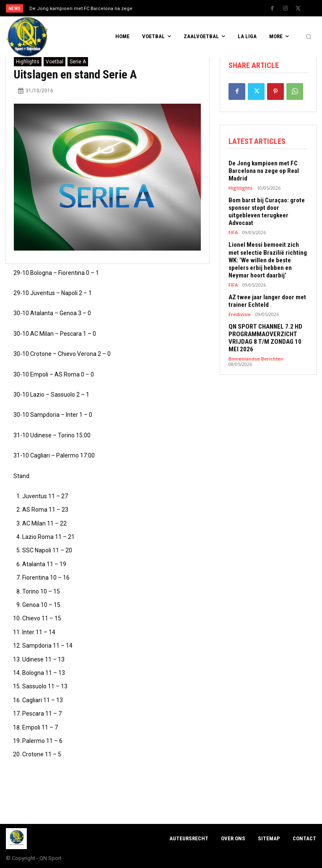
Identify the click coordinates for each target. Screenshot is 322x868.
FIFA (233, 232)
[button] (309, 37)
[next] (177, 8)
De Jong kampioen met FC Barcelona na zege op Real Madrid (264, 171)
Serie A (78, 62)
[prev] (163, 8)
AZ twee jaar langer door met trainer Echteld (267, 301)
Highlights (28, 62)
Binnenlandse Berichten (256, 358)
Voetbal (55, 62)
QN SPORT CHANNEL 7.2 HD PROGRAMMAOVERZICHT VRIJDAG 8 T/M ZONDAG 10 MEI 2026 (265, 337)
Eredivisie (240, 314)
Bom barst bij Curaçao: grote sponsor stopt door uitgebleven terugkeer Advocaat (267, 212)
